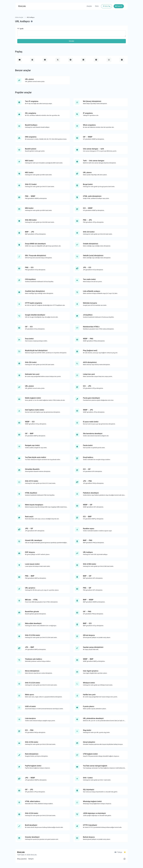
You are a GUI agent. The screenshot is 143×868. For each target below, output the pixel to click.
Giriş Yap (107, 6)
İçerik (20, 29)
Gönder (72, 41)
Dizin (97, 6)
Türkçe (118, 852)
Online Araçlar (19, 17)
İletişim (31, 859)
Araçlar (89, 6)
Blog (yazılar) (22, 859)
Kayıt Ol (119, 6)
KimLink (22, 6)
